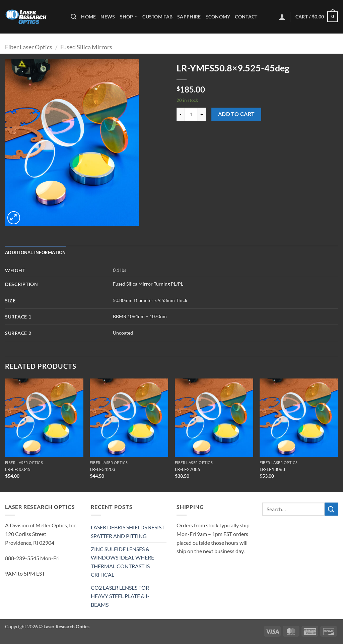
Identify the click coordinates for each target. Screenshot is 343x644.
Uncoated (123, 333)
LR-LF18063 (272, 469)
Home (88, 17)
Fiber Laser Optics (29, 47)
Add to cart (236, 114)
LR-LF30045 (18, 469)
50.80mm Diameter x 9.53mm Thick (150, 300)
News (108, 17)
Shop (129, 17)
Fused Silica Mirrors (86, 47)
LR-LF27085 (188, 469)
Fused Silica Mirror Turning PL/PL (148, 284)
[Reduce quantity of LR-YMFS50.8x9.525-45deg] (181, 114)
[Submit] (331, 509)
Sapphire (189, 17)
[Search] (74, 17)
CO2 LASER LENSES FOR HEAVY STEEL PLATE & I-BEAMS (120, 596)
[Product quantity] (191, 114)
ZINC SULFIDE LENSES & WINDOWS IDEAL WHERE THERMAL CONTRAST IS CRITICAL (122, 562)
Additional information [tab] (36, 252)
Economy (218, 17)
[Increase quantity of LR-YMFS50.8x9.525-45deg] (202, 114)
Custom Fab (157, 17)
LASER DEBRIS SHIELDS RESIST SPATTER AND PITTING (128, 532)
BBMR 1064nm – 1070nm (140, 316)
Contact (246, 17)
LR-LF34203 (102, 469)
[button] (282, 17)
